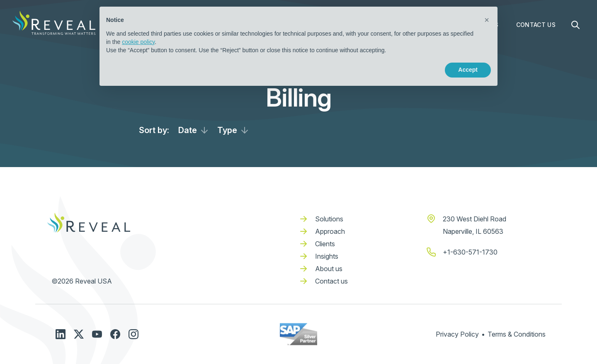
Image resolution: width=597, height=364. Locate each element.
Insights (327, 256)
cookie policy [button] (138, 42)
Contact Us (536, 25)
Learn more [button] (135, 70)
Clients (325, 244)
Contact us (331, 281)
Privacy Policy (457, 334)
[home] (54, 23)
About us (329, 269)
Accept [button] (468, 70)
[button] (487, 20)
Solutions (329, 219)
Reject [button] (420, 70)
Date (188, 130)
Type (227, 130)
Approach (330, 231)
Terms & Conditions (517, 334)
